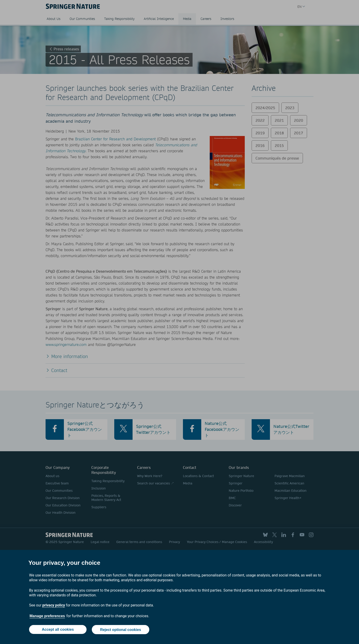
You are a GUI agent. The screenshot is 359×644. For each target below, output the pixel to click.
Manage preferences (47, 616)
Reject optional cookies (121, 630)
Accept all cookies (58, 630)
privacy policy (54, 605)
